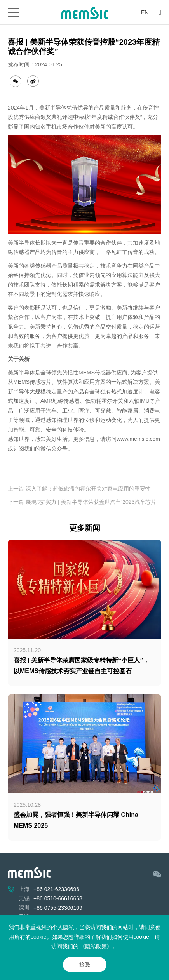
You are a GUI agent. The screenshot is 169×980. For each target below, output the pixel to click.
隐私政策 (96, 946)
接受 (85, 964)
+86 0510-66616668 (58, 898)
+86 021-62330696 (56, 889)
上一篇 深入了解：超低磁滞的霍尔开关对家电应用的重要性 (79, 489)
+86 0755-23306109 (58, 908)
